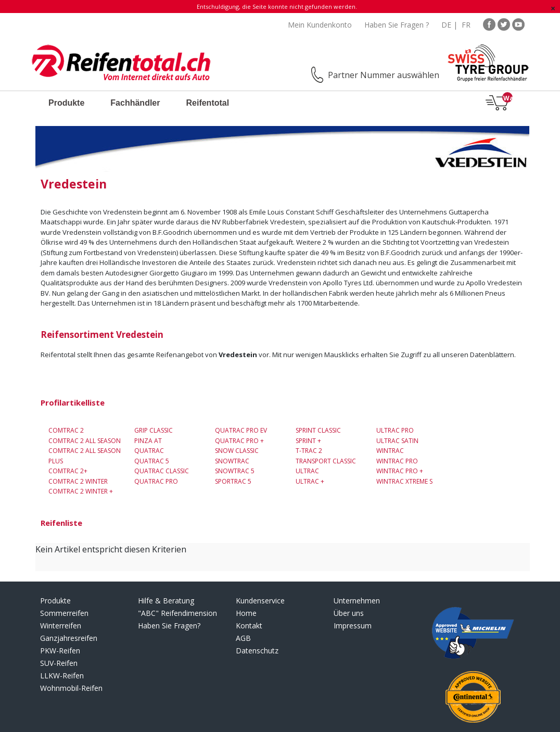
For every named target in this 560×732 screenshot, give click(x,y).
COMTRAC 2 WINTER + (81, 491)
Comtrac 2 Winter (78, 481)
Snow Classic (237, 451)
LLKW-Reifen (62, 676)
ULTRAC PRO (395, 430)
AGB (243, 638)
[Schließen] (553, 8)
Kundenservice (260, 601)
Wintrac (390, 451)
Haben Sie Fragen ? (397, 25)
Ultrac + (310, 481)
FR (466, 25)
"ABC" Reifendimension (177, 613)
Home (246, 613)
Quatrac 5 (152, 461)
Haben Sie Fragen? (169, 626)
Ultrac (307, 471)
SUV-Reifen (59, 663)
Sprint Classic (318, 430)
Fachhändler (135, 103)
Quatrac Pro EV (241, 430)
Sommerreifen (64, 613)
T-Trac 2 (309, 451)
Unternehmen (357, 601)
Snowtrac (232, 461)
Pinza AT (148, 441)
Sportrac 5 (233, 481)
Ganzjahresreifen (69, 638)
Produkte (66, 103)
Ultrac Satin (397, 441)
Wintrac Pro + (400, 471)
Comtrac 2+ (68, 471)
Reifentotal (207, 103)
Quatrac (149, 451)
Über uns (349, 613)
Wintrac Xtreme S (404, 481)
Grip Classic (154, 430)
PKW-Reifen (60, 651)
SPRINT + (308, 441)
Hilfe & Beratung (166, 601)
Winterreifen (61, 626)
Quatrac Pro (156, 481)
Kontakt (249, 626)
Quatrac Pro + (239, 441)
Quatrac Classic (162, 471)
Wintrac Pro (397, 461)
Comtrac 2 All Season (85, 441)
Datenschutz (257, 651)
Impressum (353, 626)
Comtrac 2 (66, 430)
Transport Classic (326, 461)
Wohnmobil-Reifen (71, 688)
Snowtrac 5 (235, 471)
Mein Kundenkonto (320, 25)
